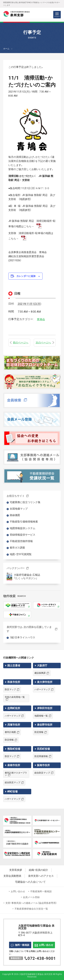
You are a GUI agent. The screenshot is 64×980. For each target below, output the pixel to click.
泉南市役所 (14, 765)
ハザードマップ (42, 689)
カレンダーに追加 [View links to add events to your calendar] (26, 276)
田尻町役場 (43, 749)
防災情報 (9, 740)
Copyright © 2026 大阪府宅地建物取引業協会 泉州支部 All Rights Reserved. (32, 975)
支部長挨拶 (16, 870)
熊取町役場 (14, 749)
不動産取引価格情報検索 (24, 522)
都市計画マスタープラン (16, 774)
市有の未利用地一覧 (15, 697)
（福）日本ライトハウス (22, 637)
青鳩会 (41, 319)
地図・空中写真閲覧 (21, 554)
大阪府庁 (42, 666)
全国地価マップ (19, 509)
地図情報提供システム (23, 528)
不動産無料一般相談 (41, 891)
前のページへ (21, 343)
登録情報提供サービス (23, 535)
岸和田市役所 (45, 708)
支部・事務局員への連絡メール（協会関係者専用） (31, 903)
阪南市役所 (43, 765)
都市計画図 (10, 732)
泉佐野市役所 (45, 725)
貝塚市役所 (14, 725)
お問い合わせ (18, 891)
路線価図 (15, 515)
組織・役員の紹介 (38, 870)
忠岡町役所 (14, 708)
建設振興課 (40, 673)
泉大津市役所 (45, 682)
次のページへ (43, 343)
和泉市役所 (14, 682)
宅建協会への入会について (30, 882)
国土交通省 (14, 666)
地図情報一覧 (41, 716)
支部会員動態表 (12, 876)
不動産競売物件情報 (21, 541)
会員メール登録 (31, 897)
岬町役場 (12, 792)
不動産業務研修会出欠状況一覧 (31, 909)
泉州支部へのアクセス (41, 876)
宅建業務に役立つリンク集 (25, 502)
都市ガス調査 (17, 548)
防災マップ (10, 689)
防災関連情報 (41, 756)
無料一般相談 (20, 945)
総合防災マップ (13, 782)
